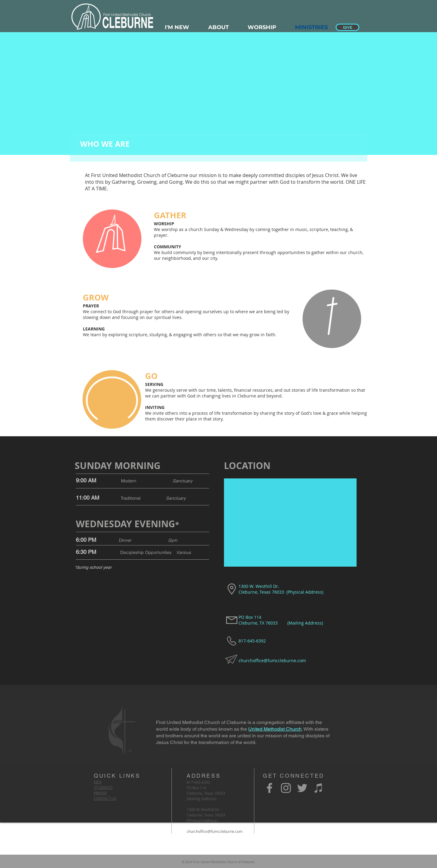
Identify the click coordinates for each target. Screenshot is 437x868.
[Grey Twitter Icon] (302, 788)
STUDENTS (103, 787)
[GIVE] (347, 27)
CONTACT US (105, 798)
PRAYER (100, 793)
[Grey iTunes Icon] (319, 788)
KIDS (98, 782)
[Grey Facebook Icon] (269, 788)
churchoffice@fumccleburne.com (272, 660)
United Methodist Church (275, 729)
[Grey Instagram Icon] (286, 788)
